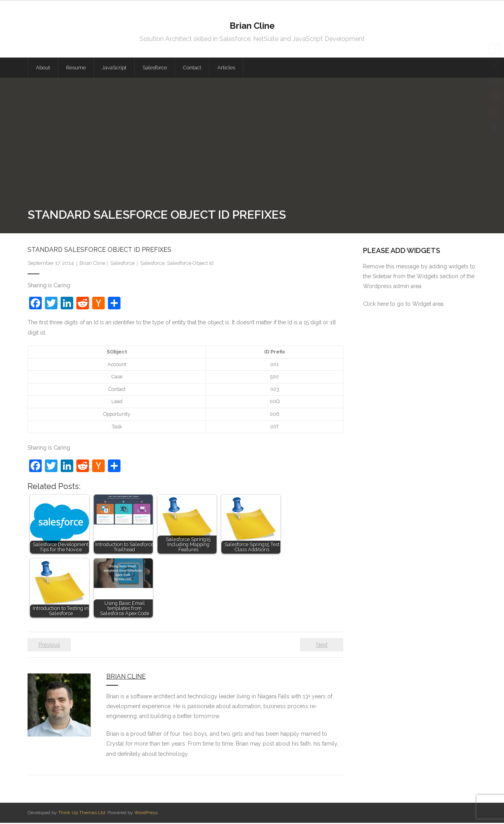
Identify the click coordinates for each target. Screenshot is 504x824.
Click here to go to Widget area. (404, 305)
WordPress (146, 814)
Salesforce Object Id (190, 264)
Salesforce (122, 264)
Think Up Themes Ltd (82, 814)
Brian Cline (92, 264)
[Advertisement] (252, 148)
